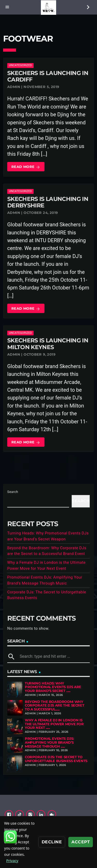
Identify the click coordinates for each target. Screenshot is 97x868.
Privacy (12, 861)
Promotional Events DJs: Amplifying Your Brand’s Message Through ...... (49, 742)
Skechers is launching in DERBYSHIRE (48, 202)
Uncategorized (20, 65)
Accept (81, 842)
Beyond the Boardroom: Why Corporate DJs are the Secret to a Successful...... (54, 706)
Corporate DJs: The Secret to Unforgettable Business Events (56, 759)
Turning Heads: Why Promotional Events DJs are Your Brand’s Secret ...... (53, 687)
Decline (52, 842)
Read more (26, 167)
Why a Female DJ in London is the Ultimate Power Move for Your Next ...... (54, 724)
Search (13, 492)
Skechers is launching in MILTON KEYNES (48, 344)
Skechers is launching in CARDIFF (48, 76)
